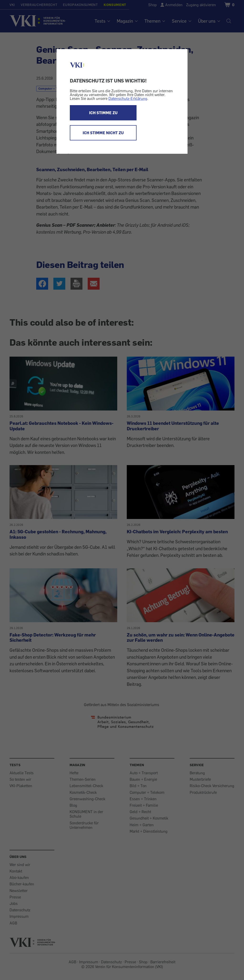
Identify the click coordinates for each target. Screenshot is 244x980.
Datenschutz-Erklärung (128, 98)
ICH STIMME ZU (103, 113)
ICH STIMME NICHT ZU (103, 133)
